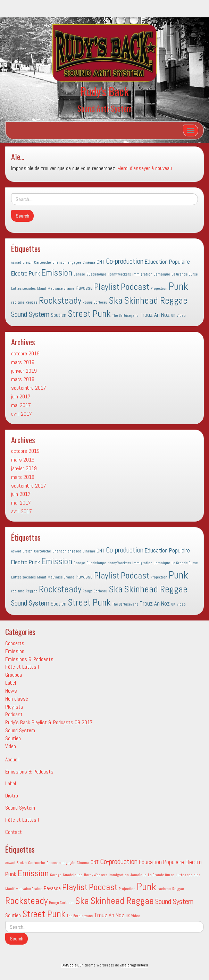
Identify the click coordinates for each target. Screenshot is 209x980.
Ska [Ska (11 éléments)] (116, 300)
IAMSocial (70, 965)
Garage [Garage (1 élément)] (79, 274)
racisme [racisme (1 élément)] (18, 302)
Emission (15, 651)
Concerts (15, 643)
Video (11, 746)
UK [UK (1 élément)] (173, 316)
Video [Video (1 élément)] (181, 316)
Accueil (12, 759)
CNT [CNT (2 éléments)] (101, 262)
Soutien (13, 738)
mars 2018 (23, 379)
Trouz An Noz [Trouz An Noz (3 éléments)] (155, 315)
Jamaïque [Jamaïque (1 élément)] (162, 274)
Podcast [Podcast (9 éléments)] (135, 287)
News (11, 691)
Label (11, 683)
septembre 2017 (29, 388)
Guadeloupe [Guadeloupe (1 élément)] (96, 274)
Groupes (14, 675)
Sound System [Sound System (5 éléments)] (30, 314)
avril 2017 (22, 414)
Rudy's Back (105, 91)
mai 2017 (21, 405)
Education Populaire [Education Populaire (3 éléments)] (167, 262)
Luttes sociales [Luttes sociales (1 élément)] (23, 289)
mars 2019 (23, 362)
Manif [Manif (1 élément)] (42, 289)
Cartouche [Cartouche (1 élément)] (43, 263)
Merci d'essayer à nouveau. (145, 168)
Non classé (17, 699)
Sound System (20, 730)
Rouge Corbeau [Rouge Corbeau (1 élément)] (95, 302)
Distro (12, 796)
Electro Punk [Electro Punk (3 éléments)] (26, 273)
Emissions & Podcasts (29, 659)
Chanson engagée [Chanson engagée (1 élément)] (67, 263)
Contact (14, 832)
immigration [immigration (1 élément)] (142, 274)
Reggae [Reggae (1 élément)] (32, 302)
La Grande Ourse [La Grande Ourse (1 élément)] (185, 274)
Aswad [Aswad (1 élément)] (16, 263)
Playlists (14, 707)
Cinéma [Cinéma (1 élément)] (89, 263)
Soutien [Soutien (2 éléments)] (58, 315)
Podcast (14, 714)
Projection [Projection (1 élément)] (159, 289)
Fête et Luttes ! (22, 667)
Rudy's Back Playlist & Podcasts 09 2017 (49, 722)
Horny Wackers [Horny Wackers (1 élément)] (119, 274)
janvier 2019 (24, 371)
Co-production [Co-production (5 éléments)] (125, 261)
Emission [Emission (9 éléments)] (57, 273)
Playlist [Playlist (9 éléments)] (107, 287)
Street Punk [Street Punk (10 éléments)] (89, 314)
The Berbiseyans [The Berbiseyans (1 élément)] (125, 316)
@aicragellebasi (134, 965)
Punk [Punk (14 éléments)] (178, 286)
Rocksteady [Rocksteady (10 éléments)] (60, 301)
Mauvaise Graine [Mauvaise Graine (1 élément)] (61, 289)
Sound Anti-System (105, 108)
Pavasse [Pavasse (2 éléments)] (84, 288)
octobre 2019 (25, 353)
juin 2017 (21, 396)
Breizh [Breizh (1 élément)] (28, 263)
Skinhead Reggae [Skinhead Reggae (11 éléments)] (156, 300)
